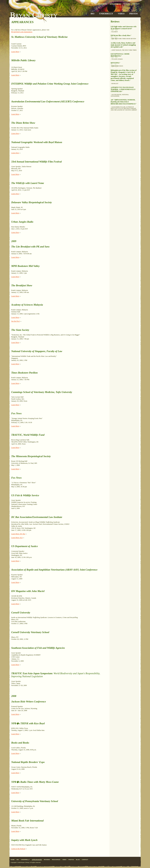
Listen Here (15, 133)
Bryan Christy (34, 15)
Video (121, 14)
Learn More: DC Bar (18, 534)
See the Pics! (16, 321)
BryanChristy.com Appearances (22, 32)
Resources (103, 4)
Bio (93, 14)
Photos (134, 14)
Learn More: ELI (17, 538)
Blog (94, 4)
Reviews (127, 4)
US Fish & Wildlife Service (25, 495)
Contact (136, 4)
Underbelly (106, 14)
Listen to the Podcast (18, 849)
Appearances (115, 4)
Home (87, 4)
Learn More (15, 52)
